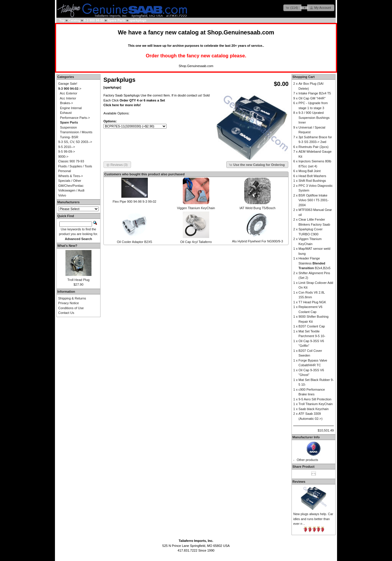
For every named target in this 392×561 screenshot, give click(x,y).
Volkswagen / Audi (71, 190)
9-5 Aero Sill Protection (315, 399)
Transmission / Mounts (76, 132)
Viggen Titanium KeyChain (196, 208)
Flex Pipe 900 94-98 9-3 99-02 (134, 202)
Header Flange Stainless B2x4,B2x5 (315, 263)
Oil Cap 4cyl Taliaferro (196, 242)
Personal (65, 171)
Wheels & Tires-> (71, 176)
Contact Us (66, 313)
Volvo (62, 195)
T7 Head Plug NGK (312, 302)
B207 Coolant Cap (312, 326)
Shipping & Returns (72, 298)
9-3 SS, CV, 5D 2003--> (75, 142)
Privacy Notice (68, 303)
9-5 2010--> (67, 147)
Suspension (68, 127)
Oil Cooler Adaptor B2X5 (135, 242)
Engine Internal (71, 108)
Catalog (74, 20)
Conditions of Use (71, 308)
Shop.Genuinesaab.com (241, 32)
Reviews (299, 482)
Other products (308, 460)
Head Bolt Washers (312, 176)
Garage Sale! (68, 84)
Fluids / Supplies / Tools (75, 166)
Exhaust (66, 113)
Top (62, 20)
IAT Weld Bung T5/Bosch (257, 208)
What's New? (67, 246)
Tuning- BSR (69, 137)
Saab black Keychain (314, 409)
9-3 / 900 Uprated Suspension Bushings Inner (314, 118)
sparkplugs (138, 20)
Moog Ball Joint (310, 171)
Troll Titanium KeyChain (316, 404)
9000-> (63, 157)
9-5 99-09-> (67, 152)
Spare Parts (117, 20)
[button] (292, 8)
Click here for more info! (122, 105)
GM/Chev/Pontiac (71, 186)
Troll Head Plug (78, 280)
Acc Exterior (69, 93)
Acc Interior (68, 98)
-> (70, 89)
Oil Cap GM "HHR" (312, 98)
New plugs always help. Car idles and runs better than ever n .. (313, 519)
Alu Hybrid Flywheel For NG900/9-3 (258, 241)
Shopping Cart (304, 77)
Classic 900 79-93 (71, 161)
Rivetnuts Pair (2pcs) (314, 147)
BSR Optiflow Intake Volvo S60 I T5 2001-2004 (314, 200)
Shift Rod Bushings (312, 181)
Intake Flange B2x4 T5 (315, 93)
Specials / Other (70, 181)
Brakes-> (66, 103)
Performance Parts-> (75, 118)
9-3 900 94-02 (94, 20)
